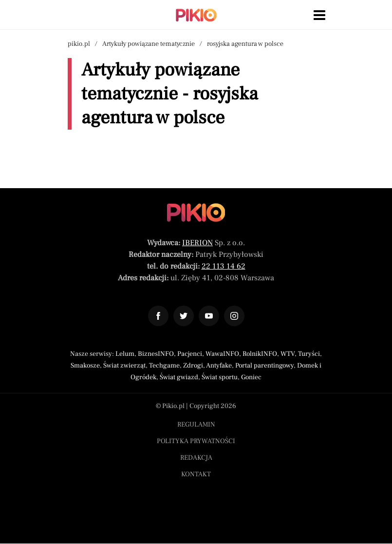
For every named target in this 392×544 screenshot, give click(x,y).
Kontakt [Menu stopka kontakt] (196, 474)
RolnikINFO (260, 354)
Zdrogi (193, 366)
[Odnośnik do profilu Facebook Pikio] (158, 316)
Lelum (125, 354)
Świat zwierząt (124, 366)
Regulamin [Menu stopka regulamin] (196, 425)
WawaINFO (222, 354)
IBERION (197, 243)
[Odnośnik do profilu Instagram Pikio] (234, 316)
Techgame (164, 366)
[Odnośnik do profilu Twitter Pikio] (184, 316)
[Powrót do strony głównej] (196, 213)
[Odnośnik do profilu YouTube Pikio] (209, 316)
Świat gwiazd (179, 377)
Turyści (309, 354)
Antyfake (219, 366)
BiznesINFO (156, 354)
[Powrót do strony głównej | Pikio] (196, 15)
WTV (288, 354)
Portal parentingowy (264, 366)
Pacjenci (190, 354)
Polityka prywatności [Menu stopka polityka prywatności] (196, 441)
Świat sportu (220, 377)
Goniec (251, 377)
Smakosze (85, 366)
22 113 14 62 (224, 266)
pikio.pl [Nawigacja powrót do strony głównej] (79, 44)
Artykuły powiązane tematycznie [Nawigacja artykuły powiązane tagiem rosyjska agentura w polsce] (149, 44)
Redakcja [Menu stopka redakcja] (196, 458)
